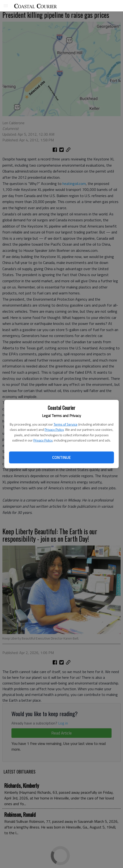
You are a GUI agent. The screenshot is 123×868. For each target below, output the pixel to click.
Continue (61, 457)
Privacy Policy (54, 429)
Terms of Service (66, 424)
